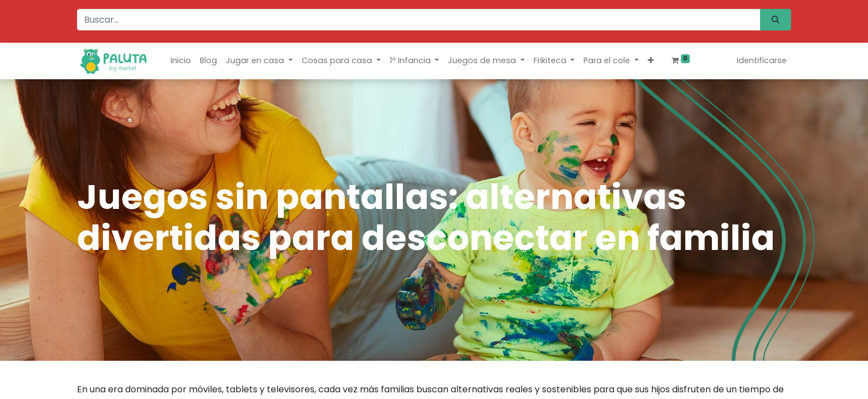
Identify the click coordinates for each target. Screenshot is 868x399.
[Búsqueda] (776, 20)
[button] (651, 61)
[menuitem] (181, 61)
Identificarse (762, 60)
